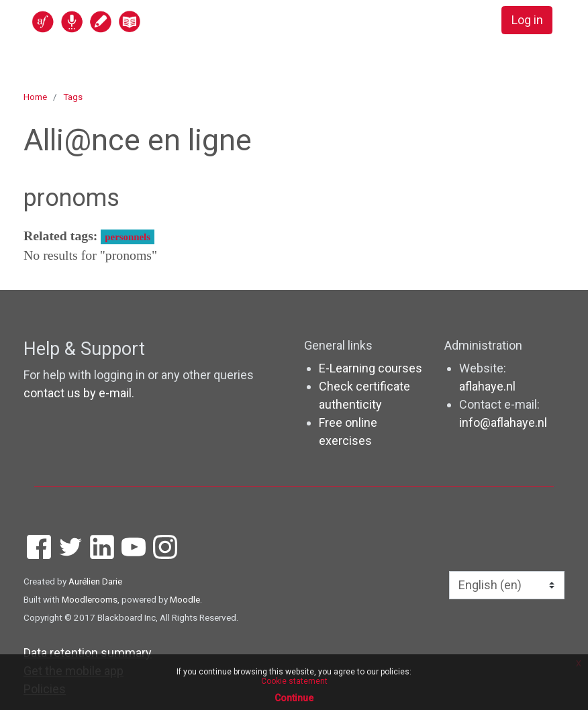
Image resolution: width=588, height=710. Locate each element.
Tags (73, 97)
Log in (527, 20)
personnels (128, 237)
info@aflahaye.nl (503, 422)
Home (35, 97)
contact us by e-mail (78, 393)
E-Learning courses (371, 368)
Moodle (185, 599)
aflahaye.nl (487, 386)
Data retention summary (88, 653)
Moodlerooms (90, 599)
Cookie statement (294, 681)
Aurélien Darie (95, 581)
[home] (138, 21)
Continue (294, 698)
